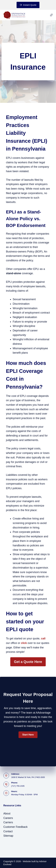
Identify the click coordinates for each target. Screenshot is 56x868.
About (7, 814)
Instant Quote (28, 5)
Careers (8, 818)
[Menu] (51, 15)
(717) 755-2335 (18, 786)
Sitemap (8, 836)
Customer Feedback (16, 827)
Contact (8, 831)
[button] (28, 735)
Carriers (8, 822)
